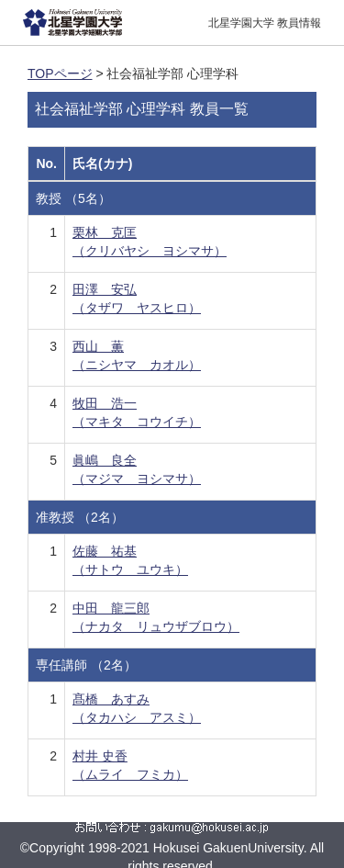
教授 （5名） (73, 198)
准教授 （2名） (80, 517)
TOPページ (60, 73)
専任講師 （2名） (86, 665)
